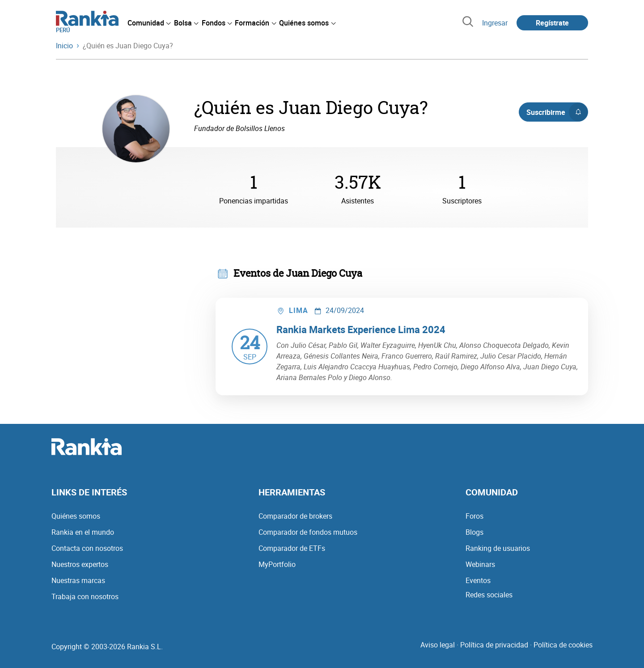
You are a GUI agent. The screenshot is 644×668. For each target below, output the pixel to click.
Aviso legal (438, 645)
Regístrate (552, 23)
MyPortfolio (277, 564)
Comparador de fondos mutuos (308, 532)
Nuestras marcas (78, 580)
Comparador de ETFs (292, 548)
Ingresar (495, 23)
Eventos (478, 580)
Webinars (480, 564)
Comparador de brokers (295, 516)
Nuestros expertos (80, 564)
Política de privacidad (494, 645)
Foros (475, 516)
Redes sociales (489, 595)
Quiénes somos (76, 516)
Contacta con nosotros (87, 548)
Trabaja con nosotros (85, 596)
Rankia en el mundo (83, 532)
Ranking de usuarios (498, 548)
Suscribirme (557, 112)
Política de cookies (563, 645)
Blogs (475, 532)
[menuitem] (149, 23)
